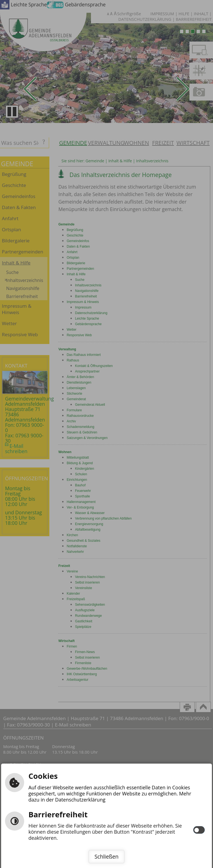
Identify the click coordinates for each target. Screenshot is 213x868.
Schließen (106, 857)
